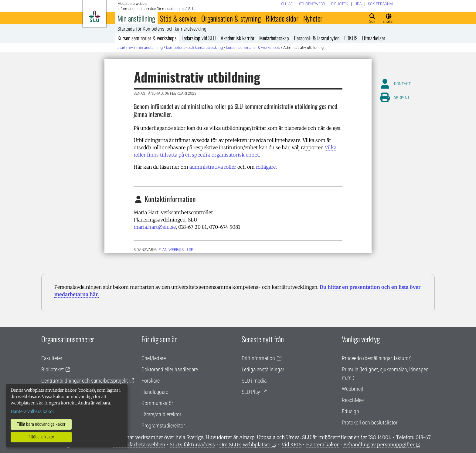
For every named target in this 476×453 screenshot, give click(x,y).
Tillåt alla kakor (41, 437)
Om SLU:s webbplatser (245, 445)
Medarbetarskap (274, 38)
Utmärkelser (374, 38)
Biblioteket (53, 369)
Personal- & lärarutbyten (317, 38)
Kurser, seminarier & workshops (147, 38)
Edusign (350, 411)
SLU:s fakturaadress (192, 445)
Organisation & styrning (231, 18)
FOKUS (351, 38)
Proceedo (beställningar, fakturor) (377, 358)
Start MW (125, 47)
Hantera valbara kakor (32, 411)
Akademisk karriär (238, 38)
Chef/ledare (154, 358)
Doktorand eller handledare (170, 369)
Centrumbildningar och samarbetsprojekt (85, 381)
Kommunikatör (157, 403)
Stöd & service (178, 18)
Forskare (151, 381)
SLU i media (254, 381)
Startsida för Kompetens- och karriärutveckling (162, 29)
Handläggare (155, 392)
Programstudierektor (163, 426)
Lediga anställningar (263, 369)
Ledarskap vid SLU (199, 38)
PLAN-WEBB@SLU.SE (176, 250)
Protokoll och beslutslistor (370, 423)
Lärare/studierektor (161, 414)
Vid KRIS (292, 445)
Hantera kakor (322, 445)
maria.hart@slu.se (155, 227)
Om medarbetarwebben (138, 445)
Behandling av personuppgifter (379, 445)
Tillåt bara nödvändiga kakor (41, 424)
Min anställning (136, 18)
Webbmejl (352, 389)
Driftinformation (258, 358)
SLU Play (251, 392)
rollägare (266, 167)
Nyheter (313, 18)
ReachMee (353, 400)
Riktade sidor (282, 18)
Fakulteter (52, 358)
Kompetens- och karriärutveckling (194, 47)
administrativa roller (213, 167)
